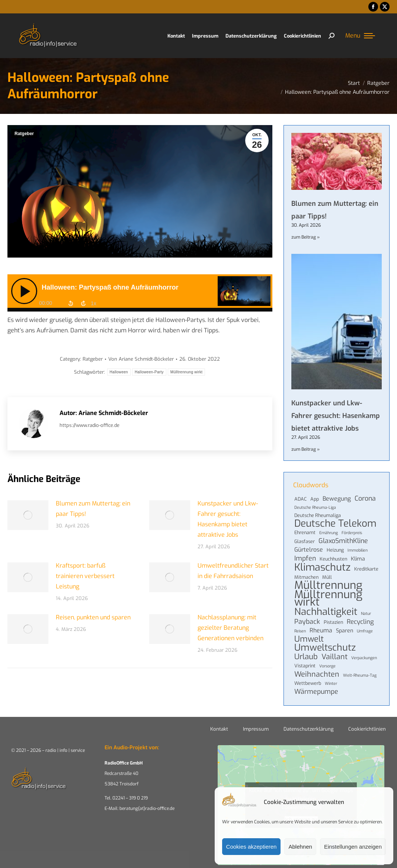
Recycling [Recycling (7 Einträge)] (360, 622)
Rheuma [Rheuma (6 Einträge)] (321, 631)
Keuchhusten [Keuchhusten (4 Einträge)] (333, 559)
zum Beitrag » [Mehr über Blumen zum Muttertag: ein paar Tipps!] (305, 237)
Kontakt (219, 729)
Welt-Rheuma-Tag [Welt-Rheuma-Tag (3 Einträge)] (360, 675)
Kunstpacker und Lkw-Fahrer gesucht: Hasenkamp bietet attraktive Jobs (228, 519)
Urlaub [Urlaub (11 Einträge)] (306, 657)
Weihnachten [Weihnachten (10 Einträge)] (317, 674)
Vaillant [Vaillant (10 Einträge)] (334, 657)
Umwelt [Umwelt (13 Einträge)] (309, 639)
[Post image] (28, 515)
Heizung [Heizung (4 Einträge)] (335, 550)
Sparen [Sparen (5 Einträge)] (345, 631)
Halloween (119, 372)
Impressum (256, 729)
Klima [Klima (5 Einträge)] (358, 559)
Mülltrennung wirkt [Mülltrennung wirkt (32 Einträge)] (328, 599)
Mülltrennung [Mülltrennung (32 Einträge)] (328, 585)
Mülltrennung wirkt (187, 372)
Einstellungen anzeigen (353, 847)
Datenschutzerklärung (308, 729)
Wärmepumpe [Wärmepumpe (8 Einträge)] (316, 692)
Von (141, 359)
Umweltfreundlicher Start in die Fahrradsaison (233, 571)
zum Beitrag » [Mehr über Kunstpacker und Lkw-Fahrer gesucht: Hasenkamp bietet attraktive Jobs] (305, 449)
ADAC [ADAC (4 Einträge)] (300, 499)
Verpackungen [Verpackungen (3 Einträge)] (364, 658)
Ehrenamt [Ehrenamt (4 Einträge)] (305, 532)
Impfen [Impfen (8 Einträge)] (305, 558)
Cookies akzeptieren (252, 847)
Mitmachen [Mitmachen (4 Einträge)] (306, 577)
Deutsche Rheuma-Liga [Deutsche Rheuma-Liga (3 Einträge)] (315, 507)
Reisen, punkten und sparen (93, 617)
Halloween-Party (149, 372)
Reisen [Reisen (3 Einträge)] (300, 631)
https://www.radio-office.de (89, 425)
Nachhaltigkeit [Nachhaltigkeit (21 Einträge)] (326, 612)
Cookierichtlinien (367, 729)
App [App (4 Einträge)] (315, 499)
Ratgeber (24, 134)
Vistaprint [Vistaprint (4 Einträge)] (305, 666)
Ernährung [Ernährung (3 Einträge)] (329, 533)
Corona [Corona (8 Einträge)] (365, 498)
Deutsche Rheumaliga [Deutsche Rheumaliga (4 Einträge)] (318, 515)
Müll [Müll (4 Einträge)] (327, 577)
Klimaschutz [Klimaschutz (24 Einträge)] (322, 567)
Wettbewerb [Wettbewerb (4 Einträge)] (308, 683)
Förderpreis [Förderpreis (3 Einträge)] (352, 533)
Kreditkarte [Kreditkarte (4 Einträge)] (366, 569)
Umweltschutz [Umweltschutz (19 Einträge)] (325, 648)
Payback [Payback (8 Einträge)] (307, 622)
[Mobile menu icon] (360, 36)
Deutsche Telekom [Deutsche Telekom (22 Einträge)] (335, 524)
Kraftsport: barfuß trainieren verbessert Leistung (85, 576)
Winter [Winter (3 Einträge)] (331, 683)
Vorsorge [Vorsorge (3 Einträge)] (327, 666)
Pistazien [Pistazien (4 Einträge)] (333, 622)
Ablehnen (300, 847)
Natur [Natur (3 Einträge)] (366, 613)
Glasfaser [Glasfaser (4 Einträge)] (305, 541)
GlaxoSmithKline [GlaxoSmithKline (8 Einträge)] (343, 541)
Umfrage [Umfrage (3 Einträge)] (365, 631)
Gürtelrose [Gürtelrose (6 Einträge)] (309, 550)
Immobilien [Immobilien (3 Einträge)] (358, 550)
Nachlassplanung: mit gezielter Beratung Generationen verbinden (230, 628)
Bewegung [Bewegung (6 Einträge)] (337, 499)
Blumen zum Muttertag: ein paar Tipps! (93, 509)
